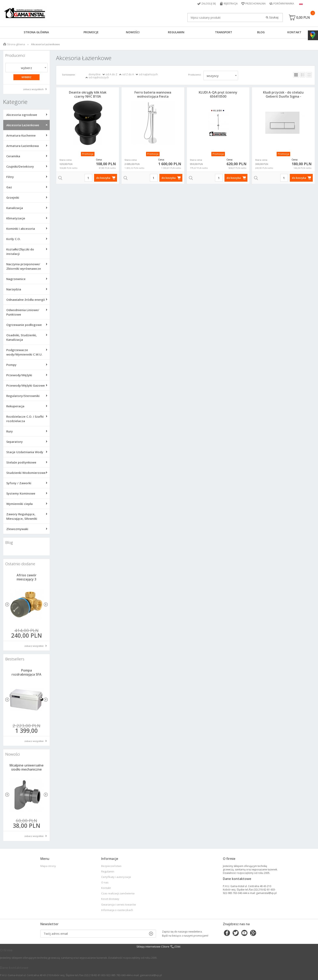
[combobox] (26, 68)
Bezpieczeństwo (111, 866)
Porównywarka (284, 4)
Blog (261, 32)
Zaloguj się (209, 4)
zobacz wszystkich (33, 89)
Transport (224, 32)
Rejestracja (231, 4)
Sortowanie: (69, 75)
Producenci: (195, 75)
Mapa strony (48, 866)
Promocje (91, 32)
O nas (105, 882)
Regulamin (176, 32)
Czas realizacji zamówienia (118, 893)
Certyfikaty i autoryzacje (116, 877)
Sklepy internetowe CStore (153, 947)
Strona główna (36, 32)
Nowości (133, 32)
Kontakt (294, 32)
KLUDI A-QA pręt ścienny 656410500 (218, 94)
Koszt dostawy (110, 899)
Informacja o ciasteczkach (117, 910)
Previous (7, 604)
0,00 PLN (303, 17)
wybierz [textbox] (26, 68)
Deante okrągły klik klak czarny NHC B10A (88, 94)
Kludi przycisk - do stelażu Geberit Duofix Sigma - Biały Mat (283, 96)
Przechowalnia (256, 4)
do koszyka (103, 178)
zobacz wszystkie (34, 646)
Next (46, 604)
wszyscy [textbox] (213, 76)
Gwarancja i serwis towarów (119, 905)
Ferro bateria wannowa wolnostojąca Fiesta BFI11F (153, 96)
